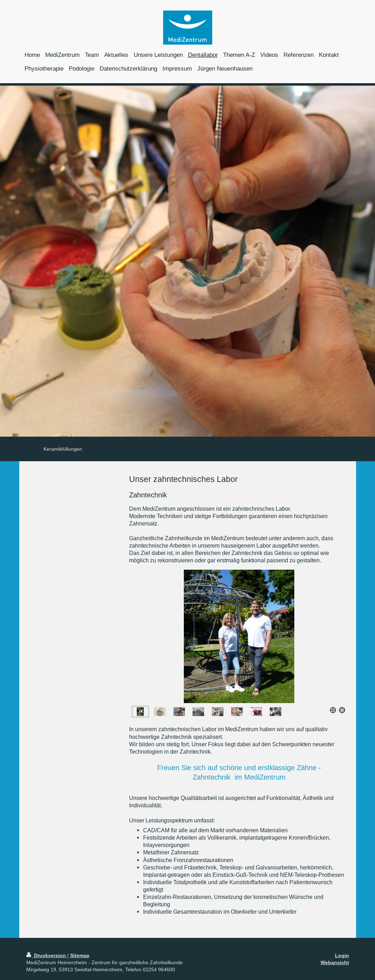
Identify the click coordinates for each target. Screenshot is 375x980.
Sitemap (80, 955)
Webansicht (335, 962)
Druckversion (47, 955)
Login (342, 955)
